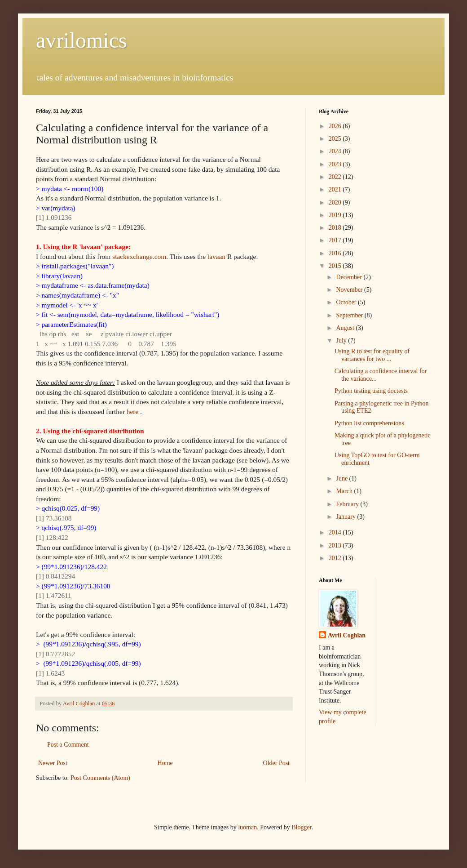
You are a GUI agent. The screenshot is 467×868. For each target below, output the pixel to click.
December (350, 277)
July (342, 341)
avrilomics (82, 40)
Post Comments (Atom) (100, 778)
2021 (336, 189)
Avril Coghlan (347, 635)
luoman (247, 827)
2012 (336, 558)
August (346, 328)
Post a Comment (68, 745)
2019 (336, 215)
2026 (336, 126)
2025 (336, 139)
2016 (336, 253)
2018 (336, 228)
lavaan (216, 256)
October (347, 302)
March (345, 491)
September (350, 315)
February (348, 504)
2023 (336, 164)
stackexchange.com (139, 256)
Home (165, 763)
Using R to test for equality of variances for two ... (372, 355)
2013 (336, 545)
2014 (336, 532)
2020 (336, 203)
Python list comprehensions (369, 423)
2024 (336, 151)
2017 (336, 240)
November (350, 290)
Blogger (301, 827)
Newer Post (53, 763)
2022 (336, 177)
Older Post (277, 763)
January (346, 517)
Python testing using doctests (371, 391)
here (132, 412)
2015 (336, 266)
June (342, 479)
